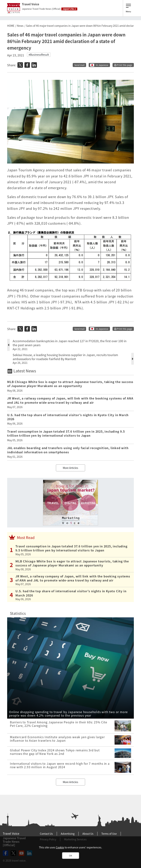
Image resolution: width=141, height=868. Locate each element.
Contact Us (46, 834)
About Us (88, 834)
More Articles (70, 468)
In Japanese (102, 65)
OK (71, 856)
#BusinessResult (39, 55)
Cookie (60, 847)
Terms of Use (109, 834)
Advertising (68, 834)
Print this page (123, 65)
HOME (11, 26)
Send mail (79, 65)
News (20, 26)
